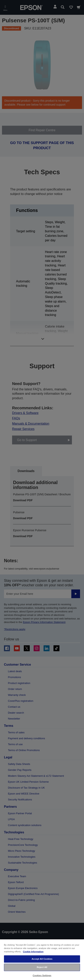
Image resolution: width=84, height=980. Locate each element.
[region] (42, 959)
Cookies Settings (42, 975)
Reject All (42, 967)
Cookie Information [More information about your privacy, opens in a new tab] (33, 952)
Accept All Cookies (42, 959)
